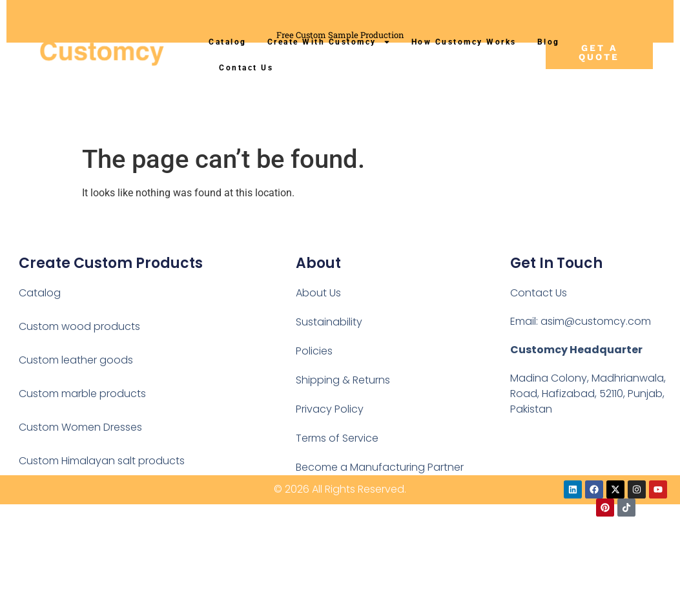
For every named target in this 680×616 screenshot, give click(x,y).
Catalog (228, 42)
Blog (549, 42)
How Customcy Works (464, 42)
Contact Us (246, 68)
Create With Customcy (329, 42)
